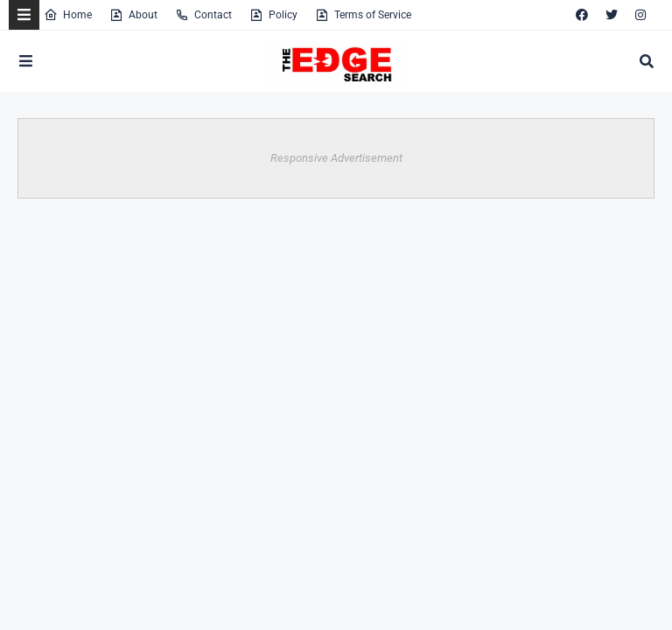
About (133, 15)
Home (68, 15)
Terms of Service (363, 15)
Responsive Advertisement (336, 158)
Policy (273, 15)
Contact (203, 15)
